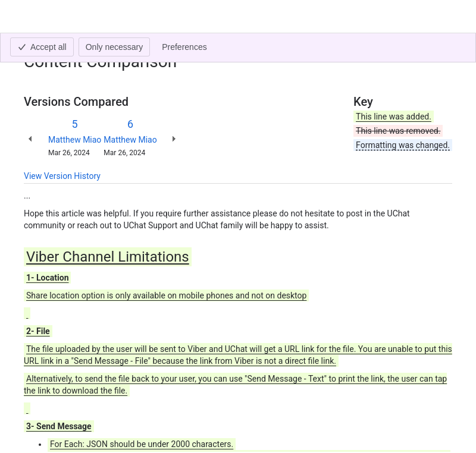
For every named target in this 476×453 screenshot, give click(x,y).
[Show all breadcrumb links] (64, 45)
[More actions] (441, 49)
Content (38, 45)
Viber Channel (104, 45)
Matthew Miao (75, 140)
